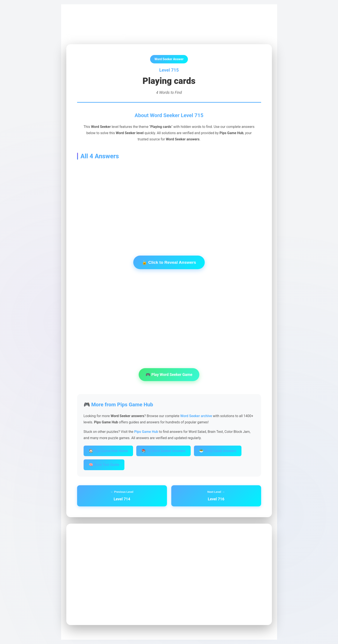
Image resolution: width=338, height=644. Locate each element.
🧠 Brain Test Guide (104, 465)
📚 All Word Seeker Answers (163, 451)
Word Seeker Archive (113, 20)
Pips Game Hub (81, 20)
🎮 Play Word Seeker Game (169, 375)
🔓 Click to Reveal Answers (169, 262)
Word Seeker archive (196, 416)
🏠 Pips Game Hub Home (108, 451)
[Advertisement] (169, 201)
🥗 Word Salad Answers (218, 451)
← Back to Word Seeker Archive (96, 34)
